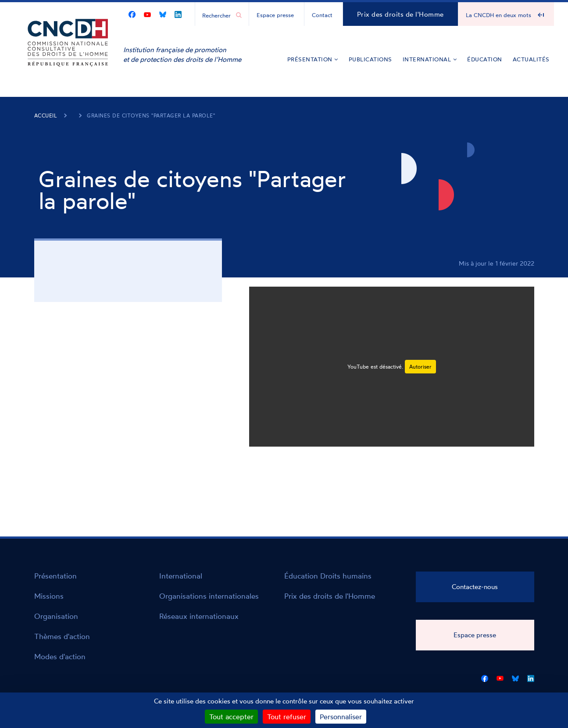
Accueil (46, 115)
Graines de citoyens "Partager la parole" (151, 115)
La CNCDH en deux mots (498, 15)
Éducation (485, 59)
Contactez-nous (475, 587)
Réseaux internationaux (199, 616)
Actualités (531, 59)
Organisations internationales (209, 596)
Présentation (313, 59)
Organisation (56, 616)
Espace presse (275, 15)
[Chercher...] (218, 15)
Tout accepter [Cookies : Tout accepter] (231, 717)
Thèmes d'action (62, 636)
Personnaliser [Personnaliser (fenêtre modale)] (341, 717)
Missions (49, 596)
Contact (322, 15)
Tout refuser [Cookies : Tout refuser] (287, 717)
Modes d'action (60, 656)
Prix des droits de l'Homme (400, 14)
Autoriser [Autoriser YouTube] (420, 367)
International (430, 59)
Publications (370, 59)
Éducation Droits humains (328, 576)
